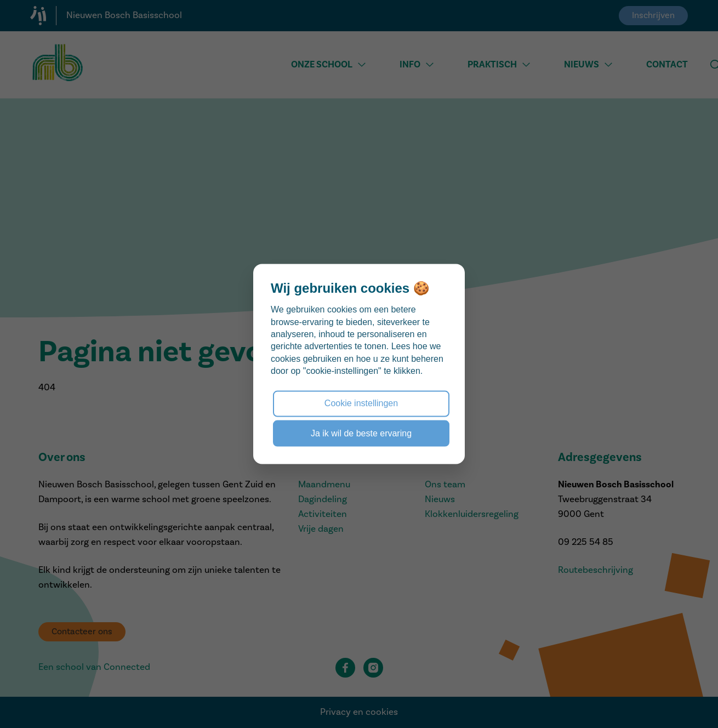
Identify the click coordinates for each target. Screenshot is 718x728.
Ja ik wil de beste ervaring (361, 433)
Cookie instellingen (361, 403)
